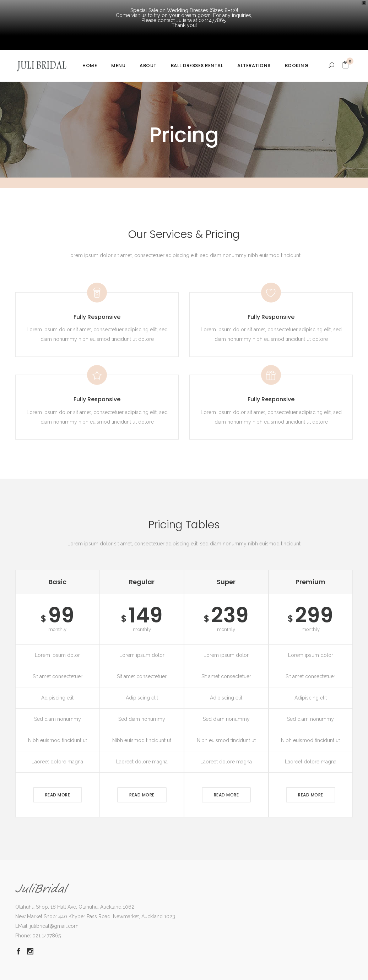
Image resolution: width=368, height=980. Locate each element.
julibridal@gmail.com (54, 891)
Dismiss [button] (9, 971)
